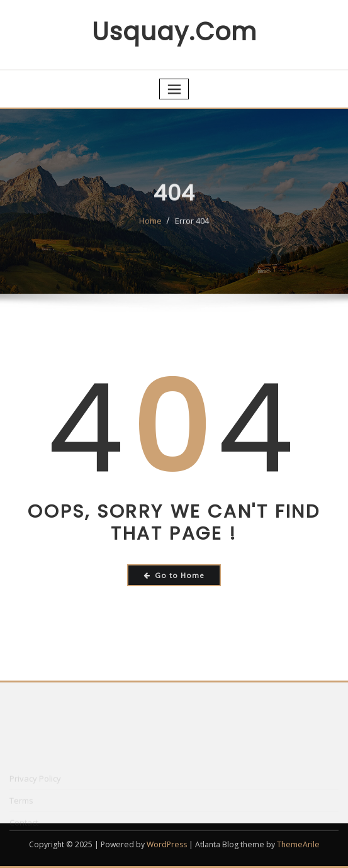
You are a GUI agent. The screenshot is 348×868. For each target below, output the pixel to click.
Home (150, 230)
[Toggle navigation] (174, 89)
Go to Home (174, 575)
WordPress (167, 844)
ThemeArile (298, 844)
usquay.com (174, 32)
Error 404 (192, 230)
